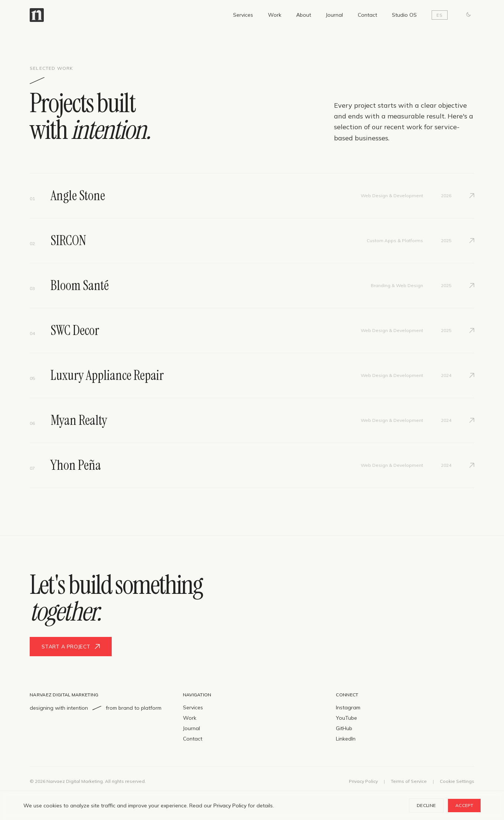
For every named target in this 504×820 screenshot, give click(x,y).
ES (440, 15)
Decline (426, 805)
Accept (464, 805)
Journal (334, 15)
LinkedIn (346, 739)
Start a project (71, 647)
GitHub (344, 728)
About (304, 15)
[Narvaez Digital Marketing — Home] (37, 15)
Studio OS (404, 15)
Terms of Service (409, 781)
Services (243, 15)
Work (275, 15)
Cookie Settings (457, 781)
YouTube (346, 718)
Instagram (348, 707)
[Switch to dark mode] (468, 15)
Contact (367, 15)
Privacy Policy (363, 781)
